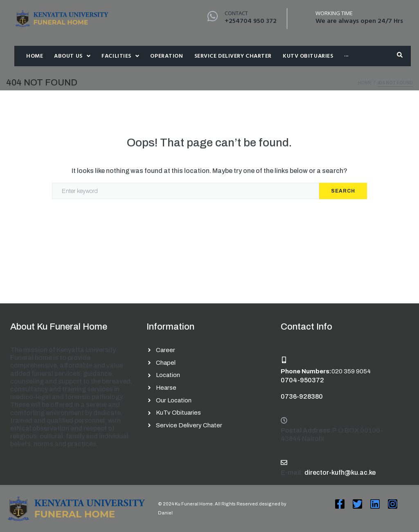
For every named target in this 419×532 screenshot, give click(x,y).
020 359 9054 (351, 371)
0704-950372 (302, 380)
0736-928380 (302, 396)
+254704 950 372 (251, 21)
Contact (236, 13)
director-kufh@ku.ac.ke (340, 473)
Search (343, 191)
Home (365, 82)
